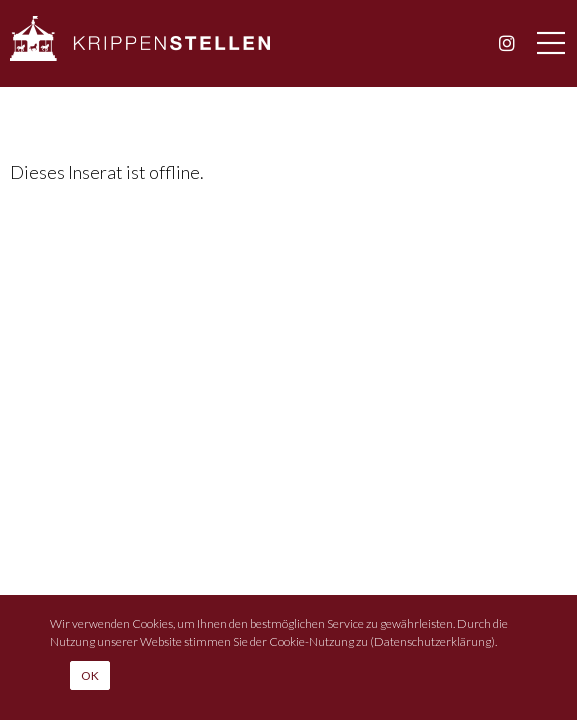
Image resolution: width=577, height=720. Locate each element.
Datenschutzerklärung (432, 641)
